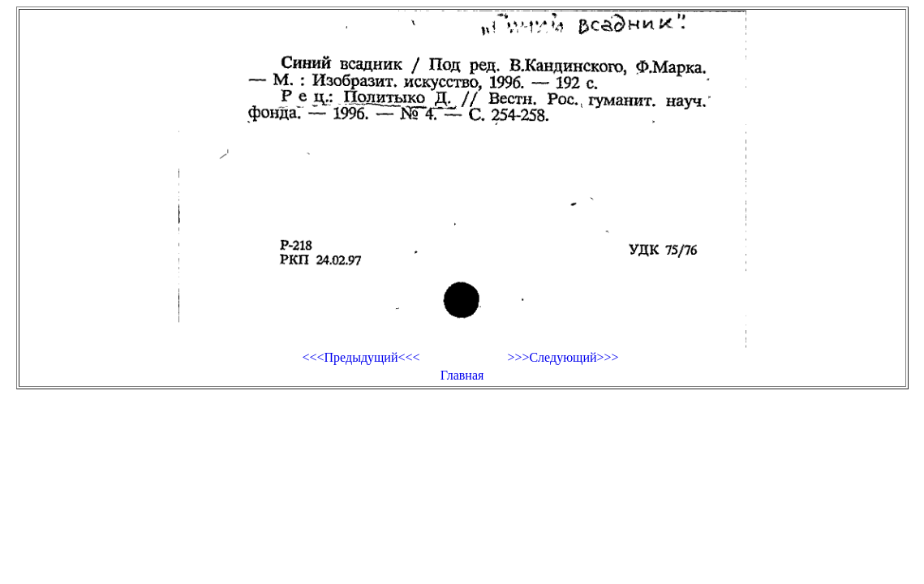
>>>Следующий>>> (563, 357)
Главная (462, 375)
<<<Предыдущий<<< (361, 357)
